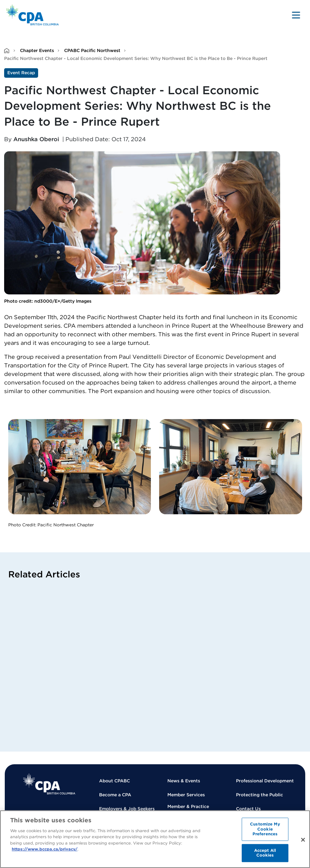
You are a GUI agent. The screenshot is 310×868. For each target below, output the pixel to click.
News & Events (184, 781)
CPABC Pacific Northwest (92, 50)
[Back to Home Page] (33, 15)
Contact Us (248, 809)
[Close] (303, 840)
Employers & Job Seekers (127, 809)
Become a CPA (115, 795)
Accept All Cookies (265, 853)
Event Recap (21, 73)
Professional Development (265, 781)
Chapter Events (37, 50)
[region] (155, 839)
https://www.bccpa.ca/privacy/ (45, 849)
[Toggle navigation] (296, 15)
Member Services (186, 795)
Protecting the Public (259, 795)
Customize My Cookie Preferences (265, 829)
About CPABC (115, 781)
